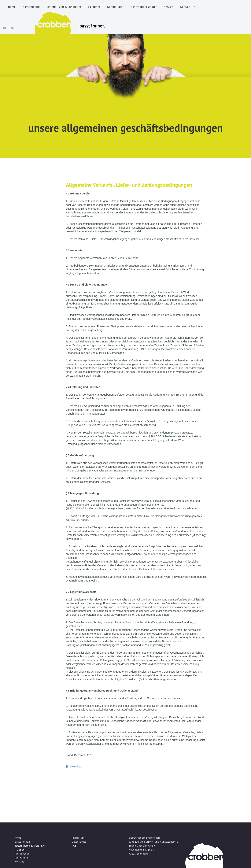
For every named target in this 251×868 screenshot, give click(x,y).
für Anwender (23, 854)
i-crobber (94, 7)
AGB (74, 846)
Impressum (78, 838)
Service (168, 7)
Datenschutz (79, 842)
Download (76, 766)
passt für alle (31, 7)
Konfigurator (115, 7)
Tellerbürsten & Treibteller (64, 7)
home (12, 7)
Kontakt (187, 7)
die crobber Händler (144, 7)
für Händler (22, 858)
